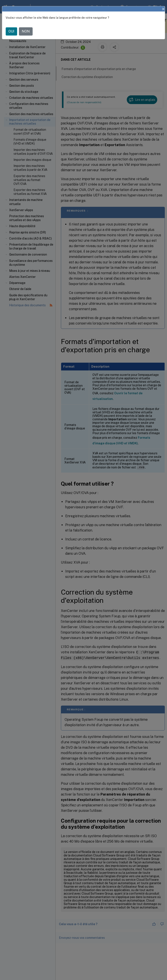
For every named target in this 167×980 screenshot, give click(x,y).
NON (26, 31)
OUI (11, 31)
